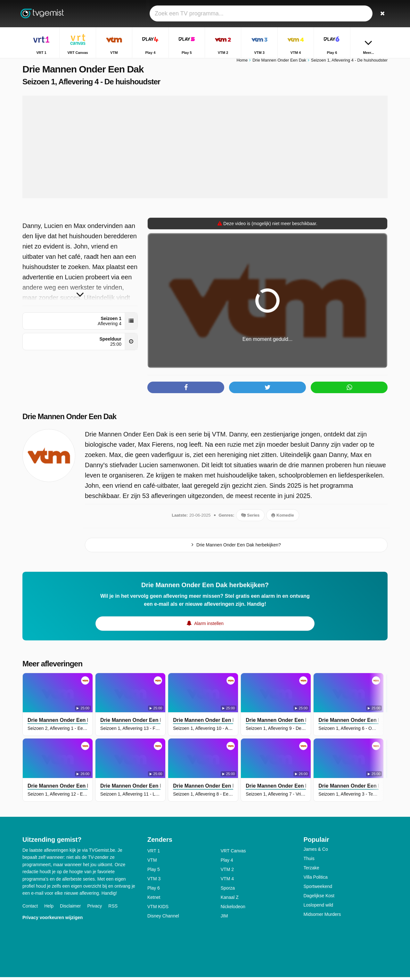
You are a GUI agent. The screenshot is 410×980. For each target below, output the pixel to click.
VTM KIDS (158, 909)
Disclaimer (70, 909)
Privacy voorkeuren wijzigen (53, 920)
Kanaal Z (230, 900)
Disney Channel (163, 919)
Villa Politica (316, 880)
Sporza (228, 891)
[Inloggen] (359, 14)
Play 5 (154, 872)
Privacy (94, 909)
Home (242, 63)
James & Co (316, 852)
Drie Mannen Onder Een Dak (70, 420)
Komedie (283, 518)
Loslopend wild (319, 908)
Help (49, 909)
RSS (113, 909)
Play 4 (227, 863)
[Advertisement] (205, 150)
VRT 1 (154, 854)
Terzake (312, 871)
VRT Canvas (233, 854)
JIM (224, 919)
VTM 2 (227, 872)
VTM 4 (227, 882)
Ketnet (154, 900)
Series (250, 518)
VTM (152, 863)
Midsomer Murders (322, 917)
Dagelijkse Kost (319, 899)
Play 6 (154, 891)
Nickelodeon (233, 909)
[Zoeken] (381, 14)
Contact (30, 909)
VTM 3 (154, 882)
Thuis (309, 861)
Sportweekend (318, 889)
